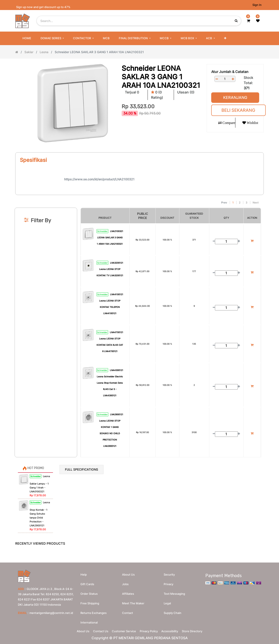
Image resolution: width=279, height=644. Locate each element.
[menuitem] (27, 38)
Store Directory (200, 630)
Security (169, 572)
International (89, 620)
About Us (75, 630)
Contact (128, 611)
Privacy (168, 582)
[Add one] (233, 79)
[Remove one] (217, 79)
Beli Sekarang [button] (238, 110)
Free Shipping (90, 601)
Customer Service (122, 630)
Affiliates (128, 591)
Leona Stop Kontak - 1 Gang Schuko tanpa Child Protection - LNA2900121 (40, 514)
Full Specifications (82, 469)
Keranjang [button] (235, 97)
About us (128, 572)
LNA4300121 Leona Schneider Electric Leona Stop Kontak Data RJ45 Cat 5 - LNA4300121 (110, 383)
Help (84, 572)
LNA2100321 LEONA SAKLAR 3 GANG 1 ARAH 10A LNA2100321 (110, 237)
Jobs (125, 582)
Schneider (102, 231)
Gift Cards (87, 582)
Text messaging (174, 591)
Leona (44, 52)
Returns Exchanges (94, 611)
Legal (167, 601)
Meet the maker (133, 601)
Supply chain (173, 611)
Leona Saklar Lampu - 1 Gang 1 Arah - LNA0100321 (40, 484)
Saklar (29, 52)
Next (256, 203)
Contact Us (96, 630)
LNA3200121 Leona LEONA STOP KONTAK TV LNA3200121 (110, 269)
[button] (225, 38)
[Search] (139, 197)
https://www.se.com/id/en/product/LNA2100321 (99, 179)
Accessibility (174, 630)
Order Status (89, 591)
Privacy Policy (150, 630)
